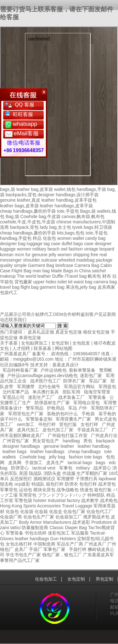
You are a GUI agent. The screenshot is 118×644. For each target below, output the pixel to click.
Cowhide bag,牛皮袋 (41, 216)
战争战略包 (68, 490)
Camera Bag (87, 265)
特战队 (38, 484)
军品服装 (80, 533)
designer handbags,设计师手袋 (68, 195)
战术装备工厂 (71, 397)
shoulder (31, 260)
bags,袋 (8, 189)
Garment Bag (41, 265)
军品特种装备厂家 (20, 370)
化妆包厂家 (74, 511)
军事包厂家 (54, 549)
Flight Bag (22, 271)
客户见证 (98, 314)
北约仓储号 (49, 387)
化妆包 (49, 238)
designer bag (13, 244)
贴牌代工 (44, 314)
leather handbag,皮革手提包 (69, 200)
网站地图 (64, 348)
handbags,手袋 (91, 189)
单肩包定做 (30, 338)
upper (39, 282)
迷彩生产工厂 (41, 397)
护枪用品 (56, 408)
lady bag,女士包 (56, 227)
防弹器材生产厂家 (52, 403)
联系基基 (42, 348)
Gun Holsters (63, 539)
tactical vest (44, 468)
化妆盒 (56, 511)
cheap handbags (84, 452)
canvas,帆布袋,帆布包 (83, 216)
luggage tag (38, 244)
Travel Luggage (77, 506)
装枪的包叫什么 (62, 414)
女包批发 (81, 343)
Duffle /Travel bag (70, 276)
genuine (40, 255)
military (39, 249)
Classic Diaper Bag (68, 528)
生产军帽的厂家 (92, 473)
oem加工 (26, 424)
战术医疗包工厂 (46, 381)
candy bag (96, 238)
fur (28, 255)
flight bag (29, 287)
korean (7, 255)
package (104, 260)
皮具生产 (55, 463)
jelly (53, 255)
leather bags (15, 452)
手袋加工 (34, 463)
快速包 (87, 490)
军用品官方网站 (79, 387)
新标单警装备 (82, 370)
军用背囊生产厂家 (73, 419)
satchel (99, 271)
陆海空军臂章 (97, 392)
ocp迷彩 (22, 484)
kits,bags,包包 (71, 233)
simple (20, 265)
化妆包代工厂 (100, 511)
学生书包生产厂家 (23, 555)
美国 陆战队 (31, 473)
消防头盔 (52, 473)
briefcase (64, 265)
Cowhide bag (32, 457)
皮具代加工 (28, 430)
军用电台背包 (87, 403)
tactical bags (80, 463)
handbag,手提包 (16, 238)
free (94, 255)
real (103, 255)
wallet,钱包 (65, 189)
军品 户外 (78, 408)
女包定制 (60, 343)
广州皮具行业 (104, 435)
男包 (88, 441)
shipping (81, 255)
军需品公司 (14, 397)
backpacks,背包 (21, 195)
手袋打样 (78, 549)
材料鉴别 (81, 314)
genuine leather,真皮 (20, 200)
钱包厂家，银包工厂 (62, 555)
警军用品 (35, 408)
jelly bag (57, 457)
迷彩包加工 (59, 533)
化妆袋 (27, 511)
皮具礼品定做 (41, 332)
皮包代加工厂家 (58, 430)
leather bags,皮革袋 (19, 206)
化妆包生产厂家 (39, 517)
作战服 (69, 473)
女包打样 (89, 424)
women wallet (71, 238)
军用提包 (107, 387)
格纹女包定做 (96, 332)
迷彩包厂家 (91, 375)
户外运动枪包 (53, 370)
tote (108, 452)
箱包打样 (55, 484)
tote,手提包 (68, 211)
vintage (91, 249)
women (24, 249)
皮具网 (15, 463)
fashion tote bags (86, 457)
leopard (107, 249)
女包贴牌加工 (34, 343)
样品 (37, 238)
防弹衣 (71, 484)
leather (22, 539)
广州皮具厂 (95, 544)
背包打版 (68, 424)
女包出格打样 (19, 544)
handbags (39, 539)
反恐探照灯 (21, 479)
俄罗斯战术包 (96, 517)
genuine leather (59, 446)
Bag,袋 (12, 216)
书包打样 (47, 424)
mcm (20, 255)
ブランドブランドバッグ (62, 495)
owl (64, 249)
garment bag (52, 287)
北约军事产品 (16, 392)
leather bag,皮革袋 (35, 189)
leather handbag (94, 446)
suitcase (49, 260)
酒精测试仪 (44, 479)
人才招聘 (21, 348)
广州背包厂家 (16, 441)
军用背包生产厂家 (26, 414)
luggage (8, 249)
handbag (71, 441)
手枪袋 (88, 414)
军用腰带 (26, 387)
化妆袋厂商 (11, 517)
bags (100, 463)
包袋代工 (9, 292)
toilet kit (65, 282)
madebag (85, 260)
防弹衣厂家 (74, 381)
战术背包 (107, 484)
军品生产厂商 (70, 544)
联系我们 (18, 320)
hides (51, 282)
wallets (9, 457)
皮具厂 (21, 549)
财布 (107, 276)
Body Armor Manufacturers (45, 522)
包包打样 (88, 484)
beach (53, 249)
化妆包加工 (46, 579)
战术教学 (90, 500)
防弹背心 (20, 468)
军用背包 (28, 495)
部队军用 (71, 392)
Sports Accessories (42, 506)
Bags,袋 (88, 211)
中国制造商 (44, 544)
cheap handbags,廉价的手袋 (28, 211)
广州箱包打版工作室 (68, 435)
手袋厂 (36, 549)
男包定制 (104, 579)
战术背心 (102, 468)
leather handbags (48, 452)
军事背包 (9, 490)
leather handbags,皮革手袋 (66, 206)
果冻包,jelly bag (81, 287)
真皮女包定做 (69, 332)
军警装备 (97, 397)
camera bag (105, 282)
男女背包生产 (46, 441)
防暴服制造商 (35, 528)
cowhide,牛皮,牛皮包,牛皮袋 (28, 222)
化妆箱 (41, 511)
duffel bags (72, 244)
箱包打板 (103, 490)
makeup (8, 276)
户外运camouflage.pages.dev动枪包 (42, 375)
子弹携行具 (87, 479)
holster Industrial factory (57, 500)
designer (103, 244)
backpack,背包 (24, 227)
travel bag (10, 287)
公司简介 (26, 314)
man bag (41, 271)
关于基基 (9, 343)
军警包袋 (23, 500)
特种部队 (96, 495)
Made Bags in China (71, 271)
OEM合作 (62, 314)
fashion (76, 249)
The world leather (34, 276)
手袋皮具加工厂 (93, 430)
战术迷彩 (81, 522)
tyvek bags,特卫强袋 (92, 227)
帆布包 (94, 276)
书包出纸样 (36, 533)
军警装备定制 (39, 419)
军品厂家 (98, 381)
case (56, 244)
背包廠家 (23, 282)
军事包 (66, 468)
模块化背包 (44, 490)
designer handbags (21, 446)
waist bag (83, 282)
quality (6, 265)
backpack (105, 441)
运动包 (25, 490)
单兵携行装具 (46, 392)
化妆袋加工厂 (69, 517)
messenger (11, 260)
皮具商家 (106, 287)
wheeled (67, 260)
